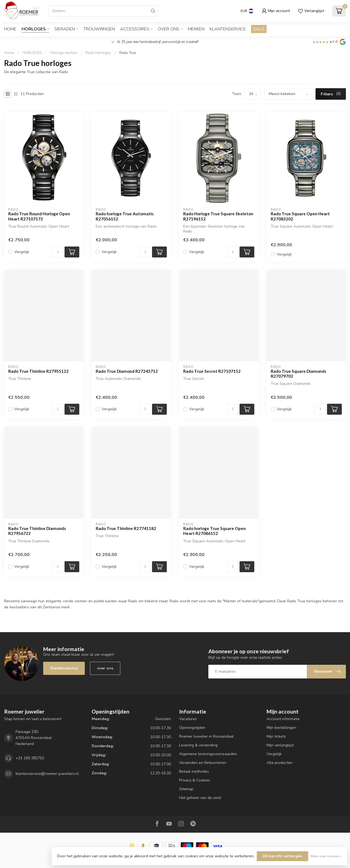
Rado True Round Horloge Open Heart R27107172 (39, 216)
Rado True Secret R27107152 (212, 371)
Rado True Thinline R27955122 (38, 371)
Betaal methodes (194, 771)
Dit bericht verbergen (282, 856)
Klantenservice (228, 29)
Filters (331, 94)
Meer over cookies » (326, 856)
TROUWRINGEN (99, 29)
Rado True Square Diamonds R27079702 (298, 374)
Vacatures (188, 719)
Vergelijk (22, 252)
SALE (259, 29)
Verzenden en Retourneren (203, 763)
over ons (105, 668)
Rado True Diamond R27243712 (127, 371)
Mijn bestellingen (281, 728)
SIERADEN (65, 29)
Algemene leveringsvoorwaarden (208, 754)
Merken (196, 29)
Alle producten (280, 763)
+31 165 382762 (30, 758)
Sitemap (186, 789)
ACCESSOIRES (135, 29)
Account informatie (283, 719)
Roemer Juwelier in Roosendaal (206, 736)
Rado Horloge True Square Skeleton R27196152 (218, 216)
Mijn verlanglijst (280, 745)
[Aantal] (58, 252)
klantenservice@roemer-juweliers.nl (47, 774)
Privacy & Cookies (195, 780)
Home (10, 29)
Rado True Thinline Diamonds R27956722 (37, 531)
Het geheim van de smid (200, 798)
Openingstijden (192, 728)
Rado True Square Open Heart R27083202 (300, 216)
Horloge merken (64, 53)
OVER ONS (169, 29)
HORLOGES (34, 29)
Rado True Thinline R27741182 (126, 528)
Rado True (128, 53)
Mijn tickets (276, 736)
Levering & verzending (198, 745)
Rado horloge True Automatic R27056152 (125, 216)
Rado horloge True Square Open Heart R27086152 (215, 531)
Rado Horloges (98, 53)
